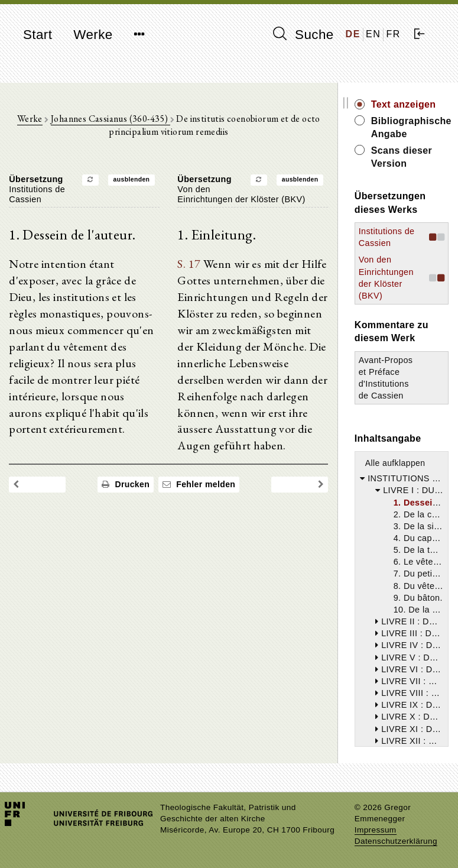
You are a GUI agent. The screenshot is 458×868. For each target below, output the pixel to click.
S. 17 (191, 265)
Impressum (376, 830)
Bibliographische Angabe (411, 127)
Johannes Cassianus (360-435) (112, 119)
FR (393, 34)
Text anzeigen (406, 104)
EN (373, 34)
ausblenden (133, 180)
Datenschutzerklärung (396, 841)
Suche (303, 34)
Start (38, 35)
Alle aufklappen (398, 463)
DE (353, 34)
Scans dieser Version (404, 157)
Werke (93, 35)
